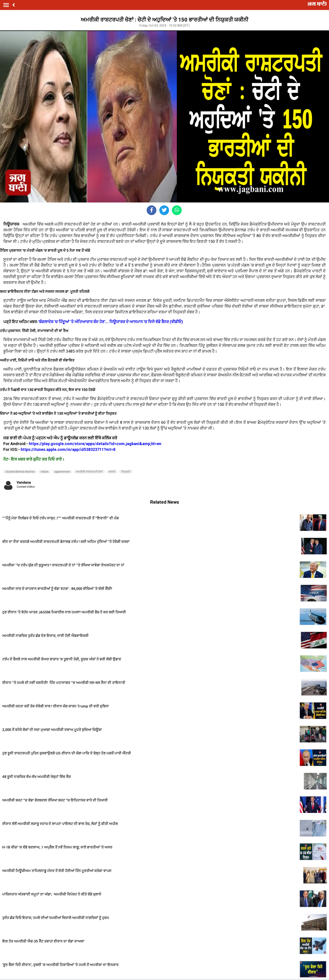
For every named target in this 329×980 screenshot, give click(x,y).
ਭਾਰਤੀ (112, 472)
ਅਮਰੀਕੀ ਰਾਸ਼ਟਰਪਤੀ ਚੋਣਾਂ (89, 472)
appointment (62, 472)
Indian (45, 472)
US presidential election (20, 472)
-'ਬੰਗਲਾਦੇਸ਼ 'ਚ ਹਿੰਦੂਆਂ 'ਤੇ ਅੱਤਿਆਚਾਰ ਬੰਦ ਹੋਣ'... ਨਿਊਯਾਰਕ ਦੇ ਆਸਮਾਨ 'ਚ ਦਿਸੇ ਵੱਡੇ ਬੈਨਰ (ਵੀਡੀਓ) (110, 322)
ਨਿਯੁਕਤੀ (126, 472)
